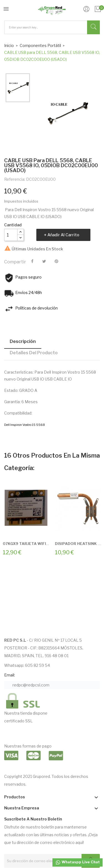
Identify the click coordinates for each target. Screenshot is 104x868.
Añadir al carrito (63, 235)
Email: (10, 675)
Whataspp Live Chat (78, 862)
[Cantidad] (11, 235)
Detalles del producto (34, 353)
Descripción (23, 341)
